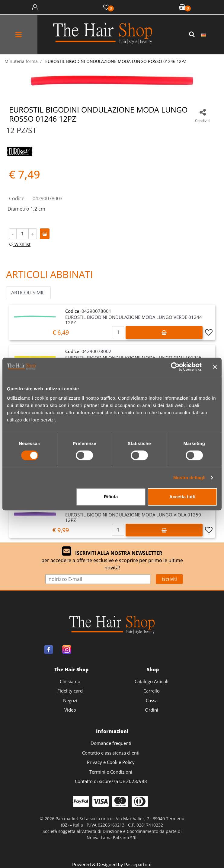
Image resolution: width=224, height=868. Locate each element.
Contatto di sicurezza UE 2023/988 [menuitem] (111, 781)
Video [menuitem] (70, 710)
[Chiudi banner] (215, 367)
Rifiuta (111, 497)
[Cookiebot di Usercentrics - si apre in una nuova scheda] (175, 367)
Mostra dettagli (189, 478)
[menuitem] (203, 34)
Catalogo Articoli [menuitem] (152, 681)
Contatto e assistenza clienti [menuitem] (111, 753)
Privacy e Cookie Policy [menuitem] (111, 762)
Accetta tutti (182, 497)
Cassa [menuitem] (152, 700)
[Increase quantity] (33, 234)
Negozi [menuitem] (70, 700)
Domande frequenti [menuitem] (111, 743)
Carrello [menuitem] (152, 691)
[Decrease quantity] (13, 234)
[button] (193, 34)
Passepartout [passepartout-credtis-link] (138, 864)
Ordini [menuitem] (152, 710)
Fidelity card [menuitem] (70, 691)
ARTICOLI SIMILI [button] (28, 293)
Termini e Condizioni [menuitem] (111, 772)
